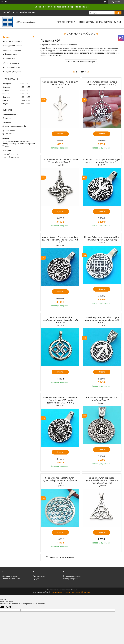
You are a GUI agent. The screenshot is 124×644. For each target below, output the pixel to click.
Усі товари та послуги (59, 557)
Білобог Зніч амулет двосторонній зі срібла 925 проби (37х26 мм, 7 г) (102, 239)
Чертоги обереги (12, 63)
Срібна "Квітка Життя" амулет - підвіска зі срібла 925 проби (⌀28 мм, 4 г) (60, 480)
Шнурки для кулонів (13, 72)
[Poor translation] (9, 607)
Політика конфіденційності (81, 592)
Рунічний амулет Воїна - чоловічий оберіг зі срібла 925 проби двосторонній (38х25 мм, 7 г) (60, 400)
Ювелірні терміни (71, 579)
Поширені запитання (72, 576)
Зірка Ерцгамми (11, 54)
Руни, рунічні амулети (13, 46)
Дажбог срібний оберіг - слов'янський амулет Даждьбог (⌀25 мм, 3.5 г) (60, 320)
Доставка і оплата (94, 22)
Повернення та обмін (11, 579)
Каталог (70, 22)
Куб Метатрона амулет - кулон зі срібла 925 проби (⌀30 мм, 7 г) (102, 83)
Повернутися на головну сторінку (82, 62)
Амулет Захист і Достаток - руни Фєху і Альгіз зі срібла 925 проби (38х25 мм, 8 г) (60, 240)
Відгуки (117, 22)
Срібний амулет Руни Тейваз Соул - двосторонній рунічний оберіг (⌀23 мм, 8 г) (102, 320)
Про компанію (39, 576)
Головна (61, 22)
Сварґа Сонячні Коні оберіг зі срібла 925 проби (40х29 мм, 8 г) (60, 161)
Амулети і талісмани (13, 50)
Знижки (81, 22)
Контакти (108, 22)
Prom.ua (74, 590)
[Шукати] (118, 13)
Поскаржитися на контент (61, 592)
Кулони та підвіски (12, 67)
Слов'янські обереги (13, 41)
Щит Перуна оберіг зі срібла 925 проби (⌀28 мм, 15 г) (102, 399)
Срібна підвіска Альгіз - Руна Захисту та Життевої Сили (60, 83)
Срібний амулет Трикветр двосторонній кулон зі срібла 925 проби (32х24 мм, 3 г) (102, 480)
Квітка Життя (10, 59)
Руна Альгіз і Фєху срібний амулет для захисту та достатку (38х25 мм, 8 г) (102, 161)
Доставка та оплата (10, 576)
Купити (60, 134)
